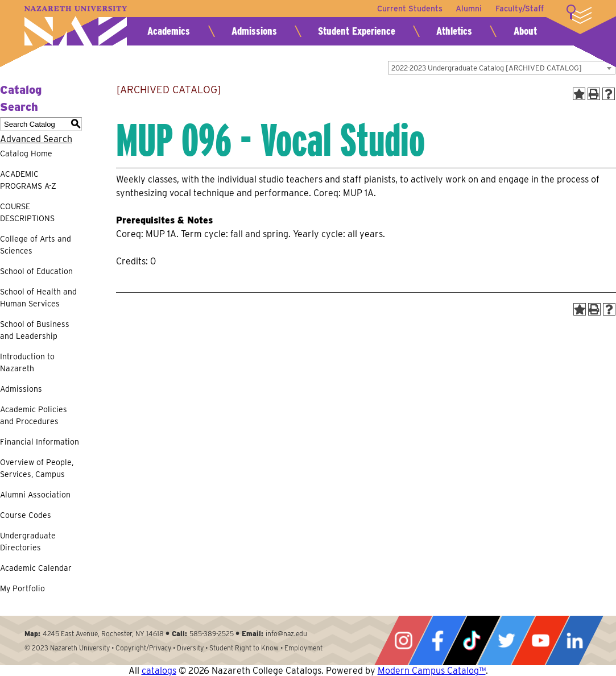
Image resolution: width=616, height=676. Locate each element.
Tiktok (472, 640)
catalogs (159, 671)
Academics (169, 31)
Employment (303, 648)
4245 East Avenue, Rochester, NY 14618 (103, 634)
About (525, 31)
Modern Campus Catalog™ (432, 671)
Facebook (437, 640)
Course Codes (26, 515)
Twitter (506, 640)
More (579, 14)
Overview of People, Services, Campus (37, 468)
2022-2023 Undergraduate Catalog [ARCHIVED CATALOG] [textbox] (487, 68)
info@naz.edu (286, 634)
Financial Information (40, 442)
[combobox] (502, 68)
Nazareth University (76, 26)
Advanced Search (36, 139)
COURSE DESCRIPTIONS (27, 212)
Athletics (454, 31)
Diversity (190, 648)
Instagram (403, 640)
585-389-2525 (212, 634)
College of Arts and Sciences (36, 245)
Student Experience (357, 31)
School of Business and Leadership (35, 330)
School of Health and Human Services (38, 298)
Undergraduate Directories (28, 542)
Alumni (469, 9)
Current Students (409, 9)
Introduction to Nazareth (27, 362)
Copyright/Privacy (143, 648)
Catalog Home (26, 154)
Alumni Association (35, 495)
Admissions (254, 31)
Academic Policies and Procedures (34, 415)
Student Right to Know (244, 648)
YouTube (540, 640)
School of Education (36, 271)
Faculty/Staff (520, 9)
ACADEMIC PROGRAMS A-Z (28, 180)
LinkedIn (574, 640)
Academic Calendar (36, 568)
